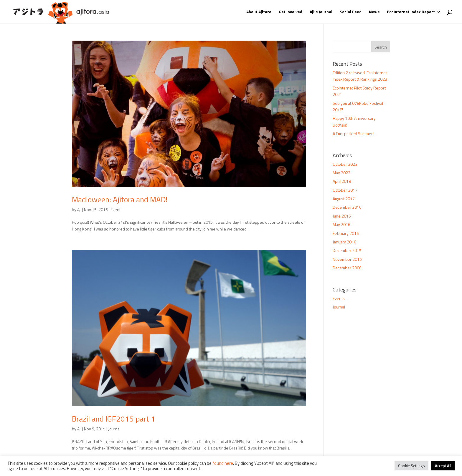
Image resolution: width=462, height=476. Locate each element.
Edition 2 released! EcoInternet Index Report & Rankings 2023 (360, 76)
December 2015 (347, 250)
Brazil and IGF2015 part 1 (114, 419)
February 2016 (346, 233)
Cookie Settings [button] (411, 466)
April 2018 (342, 181)
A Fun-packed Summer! (353, 133)
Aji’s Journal (321, 12)
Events (117, 209)
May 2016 (341, 224)
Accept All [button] (443, 466)
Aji (79, 209)
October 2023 (345, 164)
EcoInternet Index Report (411, 12)
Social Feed (351, 12)
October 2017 (345, 190)
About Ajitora (259, 12)
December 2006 (347, 268)
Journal (114, 429)
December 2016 (347, 207)
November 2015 (347, 259)
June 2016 (342, 216)
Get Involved (291, 12)
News (374, 12)
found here (223, 463)
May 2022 (341, 173)
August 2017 (344, 199)
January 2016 (344, 242)
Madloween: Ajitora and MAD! (120, 199)
